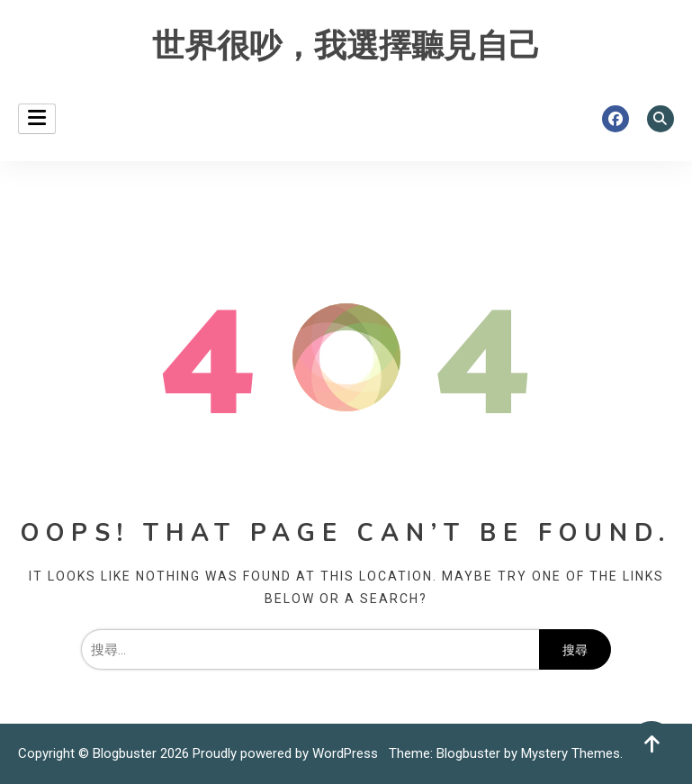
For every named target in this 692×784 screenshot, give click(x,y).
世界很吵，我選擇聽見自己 (346, 46)
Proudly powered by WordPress (287, 753)
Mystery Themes (571, 753)
